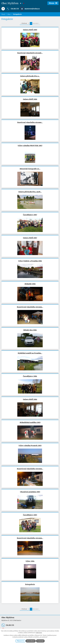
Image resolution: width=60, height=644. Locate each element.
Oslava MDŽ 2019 (30, 30)
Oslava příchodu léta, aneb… (30, 192)
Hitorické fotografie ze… (30, 169)
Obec (9, 14)
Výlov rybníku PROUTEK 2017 (30, 146)
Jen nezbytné (31, 641)
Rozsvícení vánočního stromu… (30, 307)
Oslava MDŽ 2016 (30, 399)
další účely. (39, 633)
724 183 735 (15, 9)
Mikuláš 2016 (30, 284)
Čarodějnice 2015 (30, 515)
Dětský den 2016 (30, 330)
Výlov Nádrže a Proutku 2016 (30, 261)
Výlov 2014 (30, 561)
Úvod (3, 14)
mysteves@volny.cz (32, 9)
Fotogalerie (30, 584)
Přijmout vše (20, 641)
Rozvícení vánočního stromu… (30, 123)
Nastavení (40, 641)
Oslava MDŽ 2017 (30, 238)
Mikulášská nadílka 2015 (30, 423)
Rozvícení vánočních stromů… (30, 53)
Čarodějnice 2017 (30, 215)
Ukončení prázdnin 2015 (30, 492)
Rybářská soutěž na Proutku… (30, 353)
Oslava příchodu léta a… (30, 76)
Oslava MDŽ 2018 (30, 99)
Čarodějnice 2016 (30, 376)
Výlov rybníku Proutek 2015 (30, 446)
